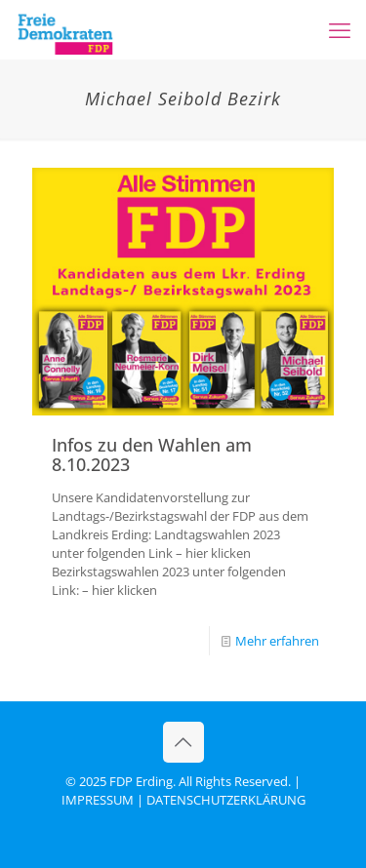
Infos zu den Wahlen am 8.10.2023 (152, 454)
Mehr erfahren (277, 641)
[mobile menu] (340, 29)
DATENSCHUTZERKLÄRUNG (226, 800)
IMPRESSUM (98, 800)
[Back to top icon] (183, 742)
